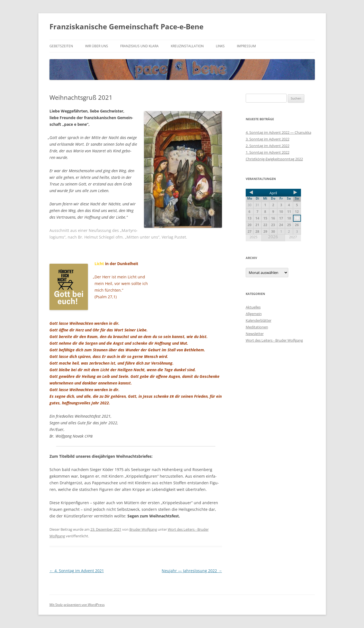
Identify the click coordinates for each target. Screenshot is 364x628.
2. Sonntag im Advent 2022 (268, 146)
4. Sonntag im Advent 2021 (77, 571)
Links (220, 46)
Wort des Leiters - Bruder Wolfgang (274, 340)
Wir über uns (97, 46)
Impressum (246, 46)
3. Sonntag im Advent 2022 (268, 139)
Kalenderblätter (259, 320)
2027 (293, 237)
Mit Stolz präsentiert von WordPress (77, 605)
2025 (253, 237)
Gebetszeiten (61, 46)
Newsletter (255, 334)
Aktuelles (253, 307)
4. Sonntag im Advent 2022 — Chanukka (278, 132)
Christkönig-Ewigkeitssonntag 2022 (274, 159)
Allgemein (254, 314)
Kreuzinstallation (187, 46)
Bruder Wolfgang (143, 529)
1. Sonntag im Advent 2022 (268, 152)
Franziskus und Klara (139, 46)
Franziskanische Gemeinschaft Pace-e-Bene (126, 27)
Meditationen (257, 327)
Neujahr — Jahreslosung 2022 (192, 571)
